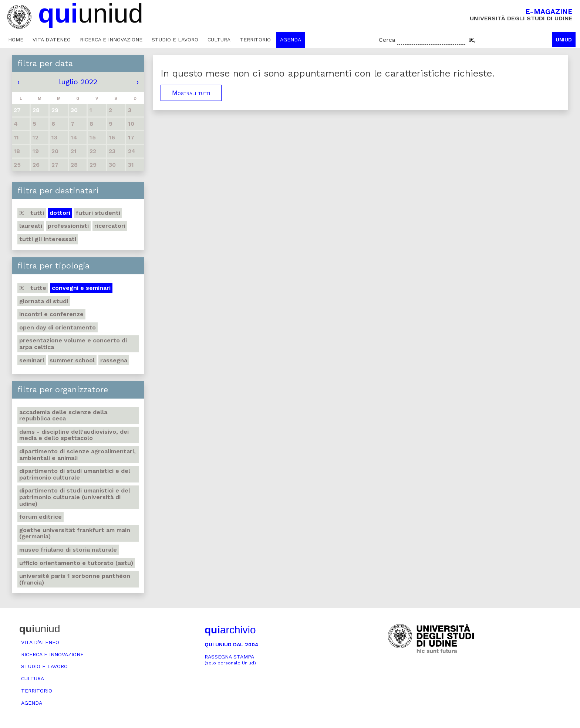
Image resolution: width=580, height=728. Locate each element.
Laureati (31, 226)
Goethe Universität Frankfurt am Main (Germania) (75, 533)
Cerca (387, 40)
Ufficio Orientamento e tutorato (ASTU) (76, 563)
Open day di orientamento (58, 327)
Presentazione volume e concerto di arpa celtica (73, 344)
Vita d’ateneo (52, 40)
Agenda (291, 40)
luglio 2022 (78, 82)
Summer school (72, 360)
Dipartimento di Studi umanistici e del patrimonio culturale (75, 474)
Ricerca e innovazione (111, 40)
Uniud (564, 40)
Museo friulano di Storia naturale (68, 550)
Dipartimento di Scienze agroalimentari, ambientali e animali (77, 455)
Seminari (32, 360)
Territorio (255, 40)
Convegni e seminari (81, 288)
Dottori (60, 213)
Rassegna (114, 360)
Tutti (32, 213)
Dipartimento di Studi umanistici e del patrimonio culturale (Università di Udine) (75, 497)
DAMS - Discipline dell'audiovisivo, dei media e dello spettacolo (74, 435)
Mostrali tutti (191, 93)
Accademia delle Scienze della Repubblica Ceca (63, 415)
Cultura (219, 40)
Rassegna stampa (230, 660)
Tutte (33, 288)
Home (16, 40)
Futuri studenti (98, 213)
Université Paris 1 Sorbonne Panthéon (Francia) (75, 579)
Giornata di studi (44, 301)
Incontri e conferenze (51, 314)
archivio (230, 630)
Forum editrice (41, 517)
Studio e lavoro (175, 40)
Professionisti (68, 226)
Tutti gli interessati (48, 239)
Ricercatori (110, 226)
